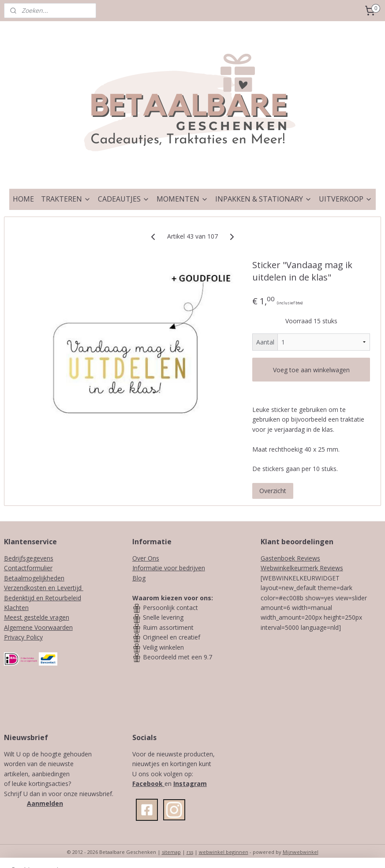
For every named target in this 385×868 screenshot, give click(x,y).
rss (190, 852)
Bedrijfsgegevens (29, 558)
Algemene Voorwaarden (38, 627)
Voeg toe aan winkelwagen (311, 370)
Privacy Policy (23, 637)
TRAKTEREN (66, 199)
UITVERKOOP (346, 199)
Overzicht (273, 491)
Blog (139, 578)
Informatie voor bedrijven (169, 568)
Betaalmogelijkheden (34, 578)
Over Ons (146, 558)
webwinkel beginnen (224, 852)
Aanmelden (45, 803)
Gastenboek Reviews (290, 558)
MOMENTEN (182, 199)
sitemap (171, 852)
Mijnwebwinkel (301, 852)
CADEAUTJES (124, 199)
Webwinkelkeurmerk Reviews (302, 568)
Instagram (190, 784)
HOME (23, 199)
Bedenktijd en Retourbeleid (43, 598)
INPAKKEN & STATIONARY (264, 199)
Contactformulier (28, 568)
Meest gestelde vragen (37, 617)
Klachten (16, 608)
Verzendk (17, 588)
